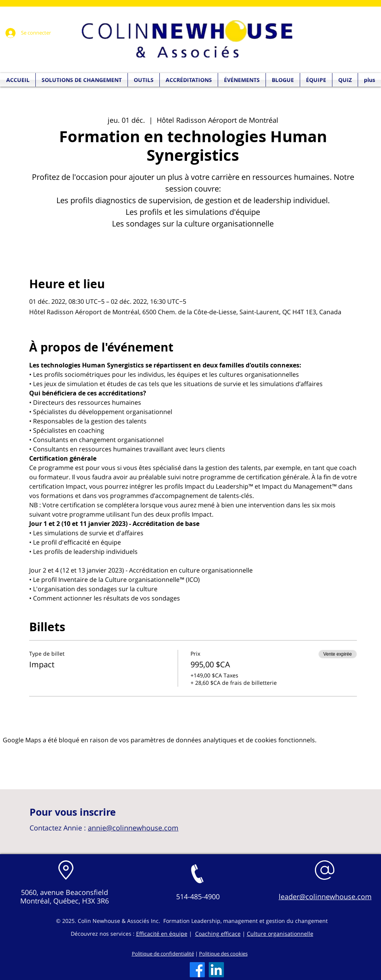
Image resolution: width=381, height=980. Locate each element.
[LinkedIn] (216, 970)
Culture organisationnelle (280, 934)
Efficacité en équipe (162, 934)
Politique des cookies (223, 954)
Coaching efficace (218, 934)
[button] (345, 80)
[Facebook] (197, 970)
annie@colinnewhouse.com (133, 828)
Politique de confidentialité (163, 954)
